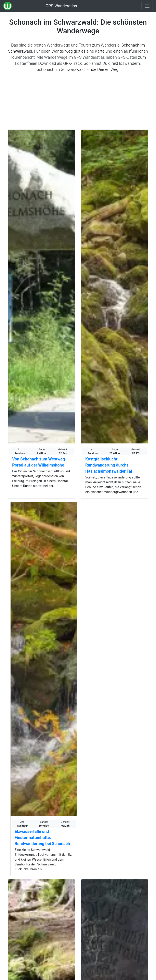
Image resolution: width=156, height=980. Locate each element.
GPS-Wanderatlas (61, 6)
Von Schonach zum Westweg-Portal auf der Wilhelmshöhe (39, 462)
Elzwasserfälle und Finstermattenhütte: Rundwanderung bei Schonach (42, 838)
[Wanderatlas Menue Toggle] (147, 6)
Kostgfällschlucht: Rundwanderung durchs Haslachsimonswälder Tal (109, 465)
